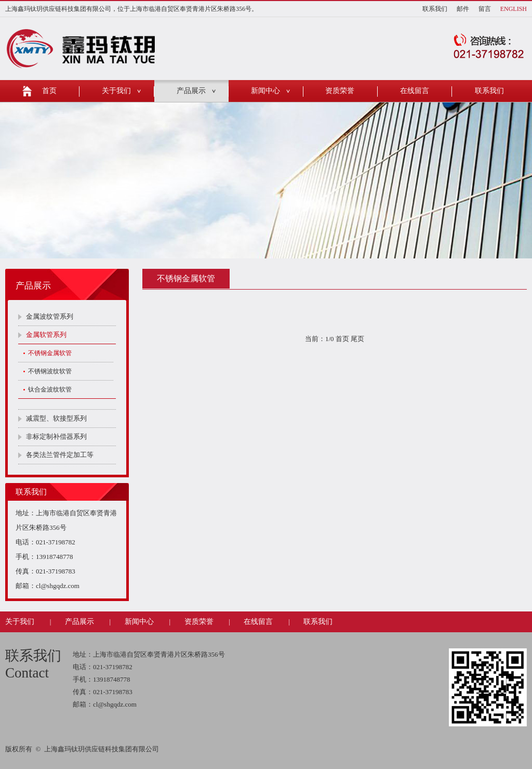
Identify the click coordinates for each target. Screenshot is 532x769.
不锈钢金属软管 (50, 353)
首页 (49, 91)
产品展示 (191, 91)
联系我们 (435, 9)
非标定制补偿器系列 (56, 436)
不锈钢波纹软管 (50, 371)
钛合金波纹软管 (50, 389)
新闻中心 (265, 91)
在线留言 (415, 91)
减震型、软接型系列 (56, 418)
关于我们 (116, 91)
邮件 (463, 9)
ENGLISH (514, 9)
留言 (485, 9)
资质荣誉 (340, 91)
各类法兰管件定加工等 (60, 455)
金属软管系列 (46, 335)
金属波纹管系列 (50, 316)
